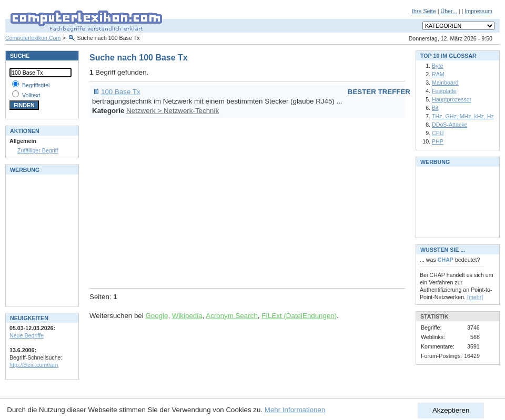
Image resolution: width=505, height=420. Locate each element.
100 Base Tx (121, 92)
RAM (438, 74)
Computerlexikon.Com (33, 38)
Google (156, 316)
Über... (448, 11)
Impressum (478, 11)
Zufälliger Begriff (38, 150)
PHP (438, 141)
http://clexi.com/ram (34, 365)
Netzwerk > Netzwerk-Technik (173, 111)
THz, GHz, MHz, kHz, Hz (463, 116)
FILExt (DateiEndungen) (299, 316)
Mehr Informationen (295, 410)
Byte (437, 66)
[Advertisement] (246, 201)
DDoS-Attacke (450, 125)
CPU (438, 133)
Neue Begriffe (27, 335)
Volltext (31, 95)
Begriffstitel (36, 85)
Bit (435, 108)
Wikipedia (187, 316)
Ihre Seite (424, 11)
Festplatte (444, 91)
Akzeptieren (451, 410)
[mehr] (475, 297)
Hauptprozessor (452, 99)
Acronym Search (232, 316)
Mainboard (445, 83)
